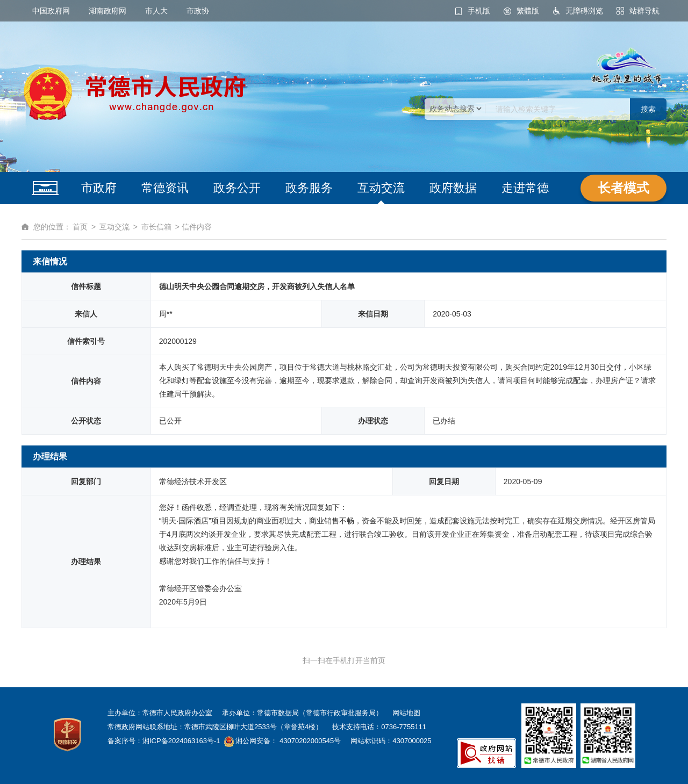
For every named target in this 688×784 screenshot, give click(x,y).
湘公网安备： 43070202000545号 (287, 741)
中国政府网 (51, 11)
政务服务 (309, 188)
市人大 (156, 11)
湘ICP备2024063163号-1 (181, 741)
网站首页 (45, 188)
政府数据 (453, 188)
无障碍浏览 (584, 11)
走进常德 (525, 188)
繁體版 (528, 11)
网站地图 (406, 713)
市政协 (198, 11)
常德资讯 (165, 188)
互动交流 (381, 188)
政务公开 (237, 188)
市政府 (99, 188)
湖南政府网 (107, 11)
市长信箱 (156, 227)
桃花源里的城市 (626, 66)
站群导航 (644, 11)
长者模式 (623, 188)
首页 (80, 227)
